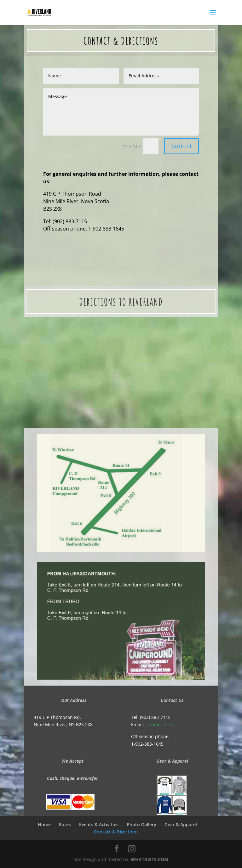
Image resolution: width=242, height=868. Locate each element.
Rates (65, 824)
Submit (181, 146)
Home (44, 824)
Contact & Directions (118, 832)
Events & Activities (99, 824)
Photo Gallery (141, 824)
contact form (160, 724)
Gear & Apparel (181, 824)
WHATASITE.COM (150, 859)
